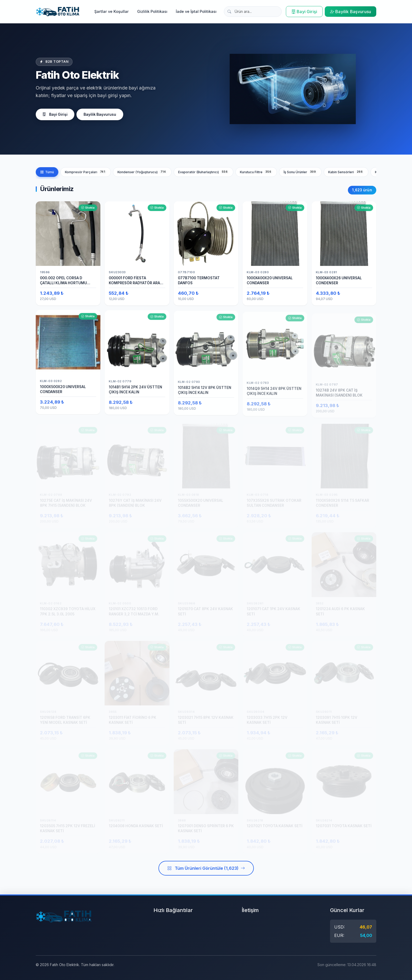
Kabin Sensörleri (346, 172)
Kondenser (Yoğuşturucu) (142, 172)
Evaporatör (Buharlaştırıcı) (204, 172)
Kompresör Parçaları (86, 172)
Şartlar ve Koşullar (112, 11)
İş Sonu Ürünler (300, 172)
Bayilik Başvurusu (351, 12)
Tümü (47, 172)
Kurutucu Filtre (256, 172)
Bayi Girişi (304, 12)
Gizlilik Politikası (152, 11)
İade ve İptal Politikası (196, 11)
